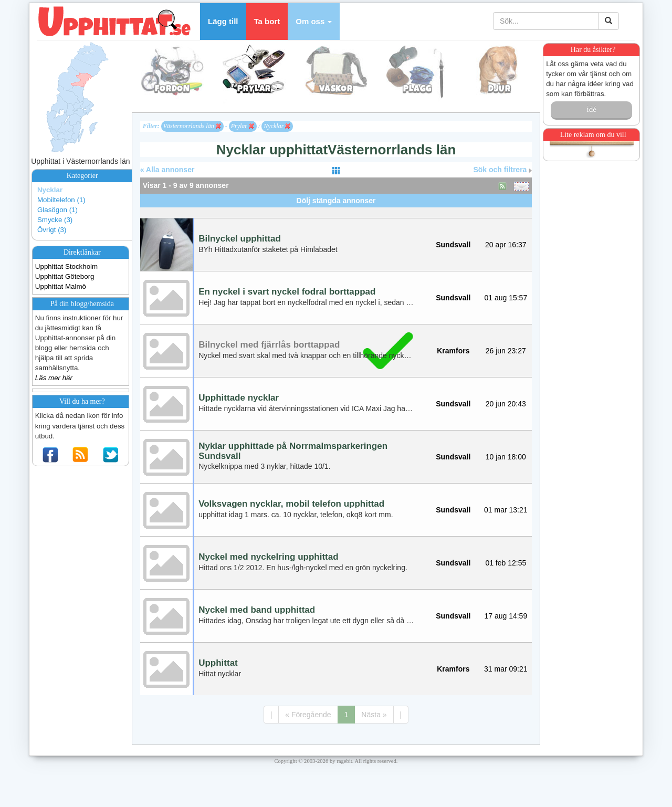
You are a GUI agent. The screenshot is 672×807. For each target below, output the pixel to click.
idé (591, 109)
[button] (314, 22)
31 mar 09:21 (506, 669)
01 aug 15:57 (506, 298)
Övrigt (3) (52, 230)
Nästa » (374, 715)
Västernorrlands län (192, 126)
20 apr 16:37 (506, 245)
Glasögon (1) (57, 210)
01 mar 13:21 (506, 510)
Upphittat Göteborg (65, 276)
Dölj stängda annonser (336, 201)
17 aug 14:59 (506, 616)
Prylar (243, 126)
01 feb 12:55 (506, 563)
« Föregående (308, 715)
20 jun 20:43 (506, 404)
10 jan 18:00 (506, 457)
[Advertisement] (336, 211)
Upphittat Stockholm (66, 266)
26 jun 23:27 (506, 351)
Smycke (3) (55, 220)
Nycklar (50, 190)
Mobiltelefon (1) (61, 200)
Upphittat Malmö (61, 286)
